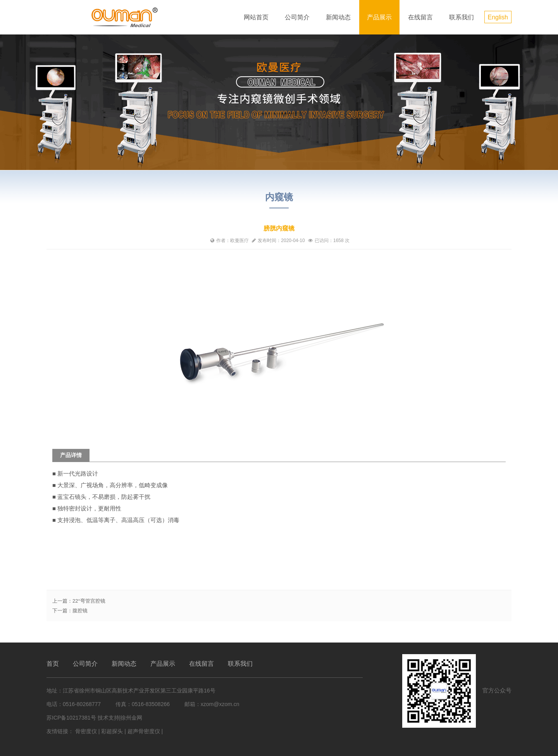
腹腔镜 (80, 611)
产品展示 (379, 17)
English (498, 17)
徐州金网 (131, 718)
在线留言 (420, 17)
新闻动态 (338, 17)
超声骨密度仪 (144, 731)
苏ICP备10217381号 (71, 718)
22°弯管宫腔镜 (89, 601)
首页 (53, 664)
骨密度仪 (86, 731)
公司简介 (297, 17)
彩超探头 (112, 731)
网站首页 (256, 17)
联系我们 (462, 17)
